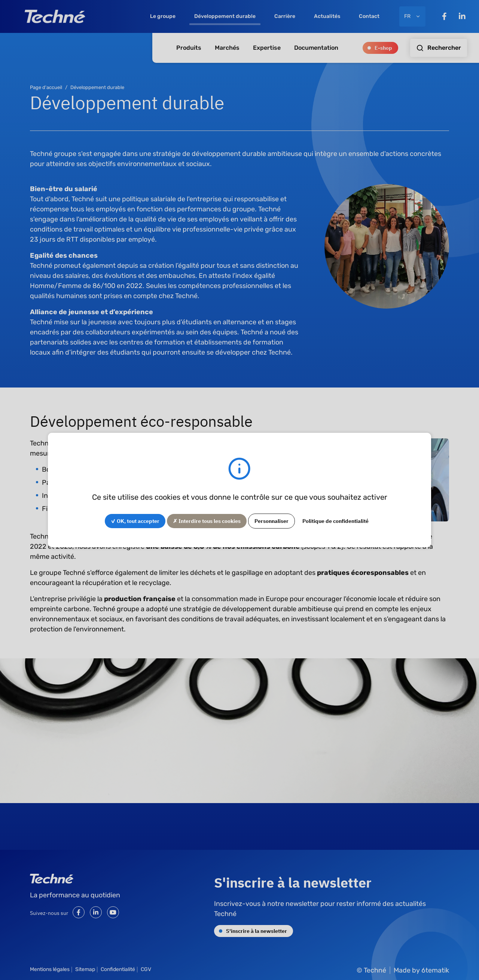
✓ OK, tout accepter (135, 521)
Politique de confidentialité (335, 521)
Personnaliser (271, 521)
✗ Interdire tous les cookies (207, 521)
